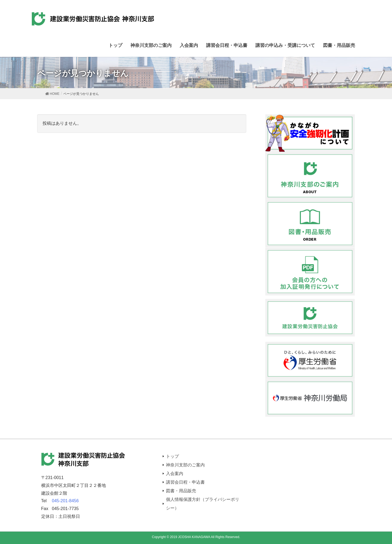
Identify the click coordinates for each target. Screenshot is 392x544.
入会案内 (175, 474)
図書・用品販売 (181, 491)
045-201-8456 (65, 501)
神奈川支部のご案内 (185, 465)
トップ (172, 456)
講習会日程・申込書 (185, 482)
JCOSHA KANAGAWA (194, 537)
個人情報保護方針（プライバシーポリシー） (203, 504)
